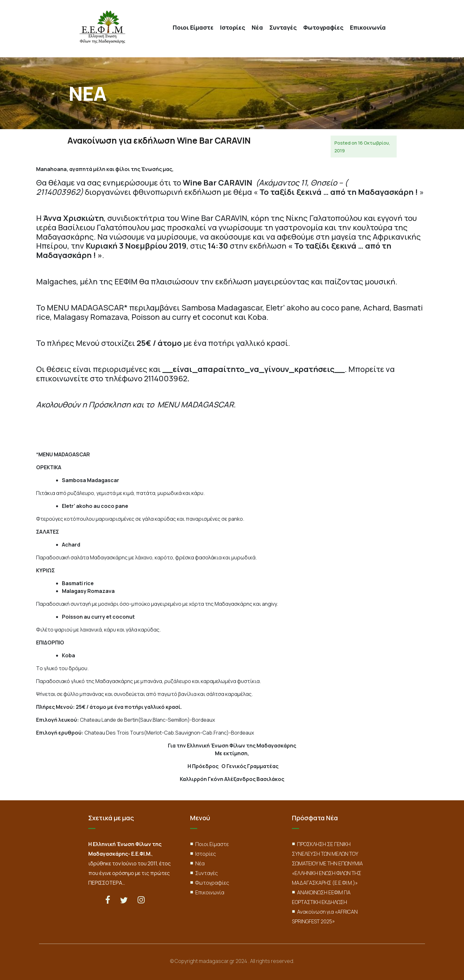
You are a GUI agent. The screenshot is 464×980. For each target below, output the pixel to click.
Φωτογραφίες (323, 28)
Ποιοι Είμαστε (193, 28)
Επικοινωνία (368, 28)
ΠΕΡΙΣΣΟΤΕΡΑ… (107, 883)
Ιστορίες (233, 28)
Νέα (257, 28)
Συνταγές (283, 28)
